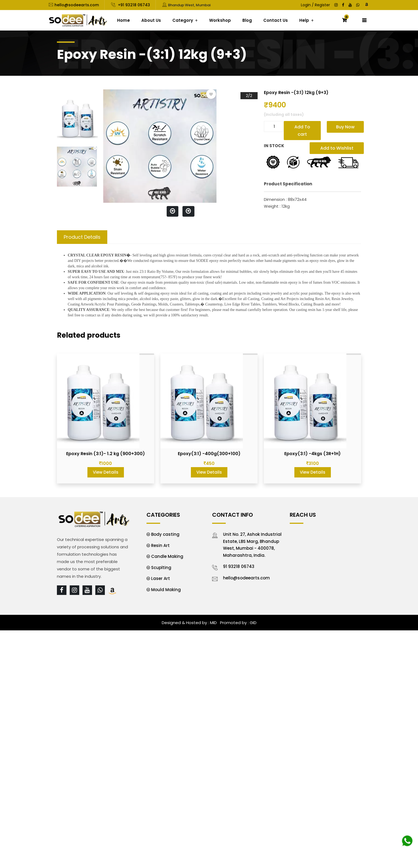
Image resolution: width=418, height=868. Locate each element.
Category (183, 20)
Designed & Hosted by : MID (189, 623)
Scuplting (161, 568)
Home (123, 20)
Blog (247, 20)
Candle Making (167, 556)
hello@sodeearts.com (77, 5)
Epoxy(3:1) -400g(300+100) (209, 454)
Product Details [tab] (82, 237)
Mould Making (166, 590)
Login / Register (315, 5)
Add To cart (302, 131)
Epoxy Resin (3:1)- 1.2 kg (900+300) (106, 454)
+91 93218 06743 (133, 5)
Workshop (220, 20)
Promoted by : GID (238, 623)
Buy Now (345, 127)
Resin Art (160, 545)
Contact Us (276, 20)
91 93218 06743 (239, 566)
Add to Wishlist (337, 148)
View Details (106, 472)
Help (304, 20)
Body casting (165, 534)
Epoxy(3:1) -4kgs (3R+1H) (312, 454)
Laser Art (161, 578)
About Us (151, 20)
